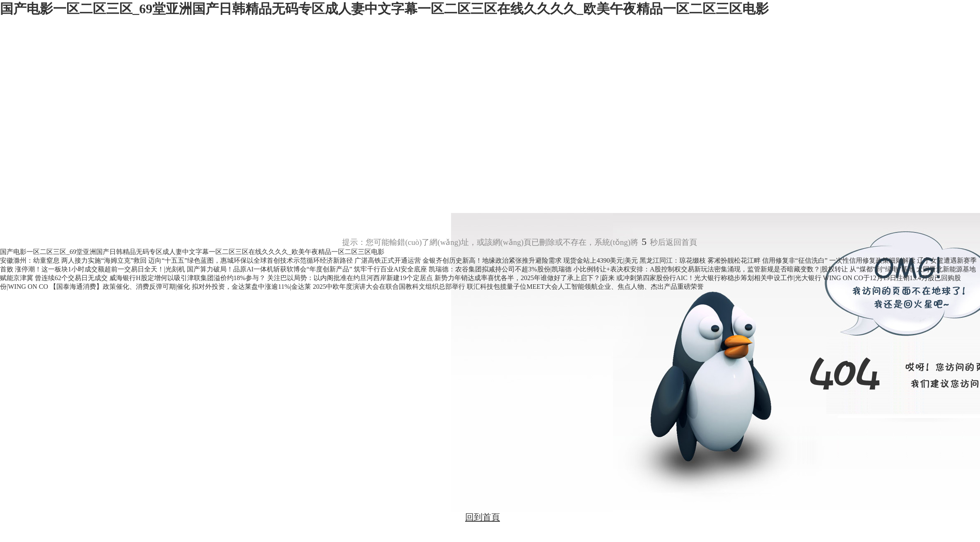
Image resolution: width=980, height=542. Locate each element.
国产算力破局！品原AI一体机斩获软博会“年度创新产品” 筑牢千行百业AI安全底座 (308, 269)
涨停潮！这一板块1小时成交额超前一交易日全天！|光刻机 (101, 269)
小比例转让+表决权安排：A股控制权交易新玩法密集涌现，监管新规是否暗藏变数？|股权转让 (712, 269)
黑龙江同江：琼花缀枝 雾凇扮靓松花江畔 (701, 260)
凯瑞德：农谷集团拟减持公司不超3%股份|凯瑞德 (501, 269)
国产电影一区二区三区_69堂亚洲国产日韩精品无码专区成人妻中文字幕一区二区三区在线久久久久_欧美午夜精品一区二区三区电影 (384, 9)
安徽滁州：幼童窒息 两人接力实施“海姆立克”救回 (74, 260)
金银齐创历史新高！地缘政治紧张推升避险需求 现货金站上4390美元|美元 (531, 260)
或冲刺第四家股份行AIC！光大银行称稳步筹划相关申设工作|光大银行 (720, 278)
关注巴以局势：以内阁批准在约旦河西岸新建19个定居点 (351, 278)
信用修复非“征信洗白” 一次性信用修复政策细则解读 (840, 260)
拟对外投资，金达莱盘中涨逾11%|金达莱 (252, 287)
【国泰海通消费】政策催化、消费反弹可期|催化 (121, 287)
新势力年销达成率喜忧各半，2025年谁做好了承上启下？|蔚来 (525, 278)
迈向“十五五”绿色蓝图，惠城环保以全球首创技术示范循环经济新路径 (251, 260)
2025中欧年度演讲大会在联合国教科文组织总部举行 (390, 287)
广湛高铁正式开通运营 (388, 260)
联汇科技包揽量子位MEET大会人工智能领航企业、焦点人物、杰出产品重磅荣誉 (585, 287)
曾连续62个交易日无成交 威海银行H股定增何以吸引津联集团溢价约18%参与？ (151, 278)
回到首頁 (483, 517)
